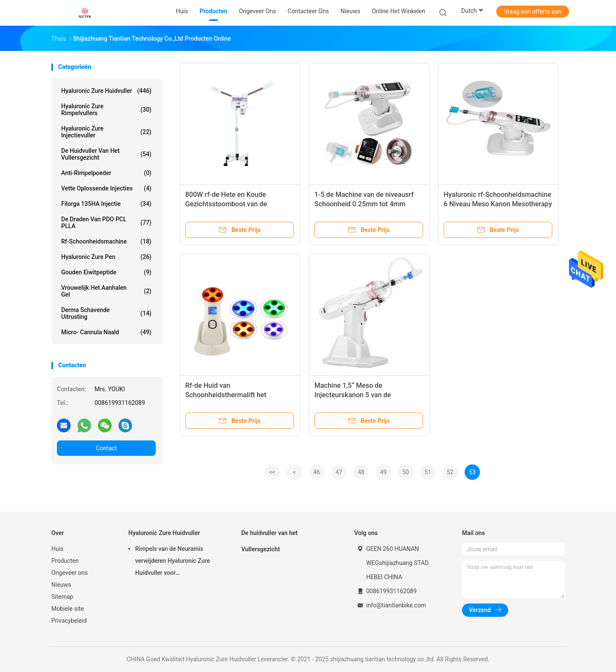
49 (383, 472)
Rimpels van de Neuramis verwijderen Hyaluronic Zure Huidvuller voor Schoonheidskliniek (173, 562)
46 (317, 472)
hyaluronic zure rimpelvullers (106, 110)
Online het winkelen (398, 11)
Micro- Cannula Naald (106, 332)
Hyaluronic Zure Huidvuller (106, 91)
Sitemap (62, 597)
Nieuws (61, 585)
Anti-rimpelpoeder (106, 173)
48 (361, 472)
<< (272, 472)
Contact (106, 448)
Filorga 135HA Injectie (106, 204)
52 (450, 472)
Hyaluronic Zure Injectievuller (106, 132)
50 (406, 472)
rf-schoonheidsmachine (106, 241)
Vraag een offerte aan (533, 12)
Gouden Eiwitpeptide (106, 272)
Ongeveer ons (70, 573)
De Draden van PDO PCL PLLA (106, 223)
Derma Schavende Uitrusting (106, 313)
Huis (57, 549)
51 (428, 472)
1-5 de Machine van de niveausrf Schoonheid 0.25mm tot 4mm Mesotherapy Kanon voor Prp (364, 204)
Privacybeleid (69, 621)
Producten (65, 561)
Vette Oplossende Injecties (106, 188)
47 (339, 472)
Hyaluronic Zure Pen (106, 257)
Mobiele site (68, 609)
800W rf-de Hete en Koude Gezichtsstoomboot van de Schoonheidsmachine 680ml (229, 204)
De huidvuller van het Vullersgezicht (106, 154)
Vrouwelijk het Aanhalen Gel (106, 291)
